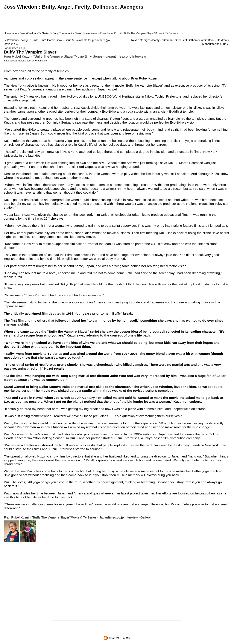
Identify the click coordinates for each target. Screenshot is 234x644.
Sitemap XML (112, 638)
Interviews (91, 33)
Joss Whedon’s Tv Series (35, 33)
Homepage (10, 33)
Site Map (126, 638)
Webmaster (41, 61)
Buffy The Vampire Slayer (68, 33)
